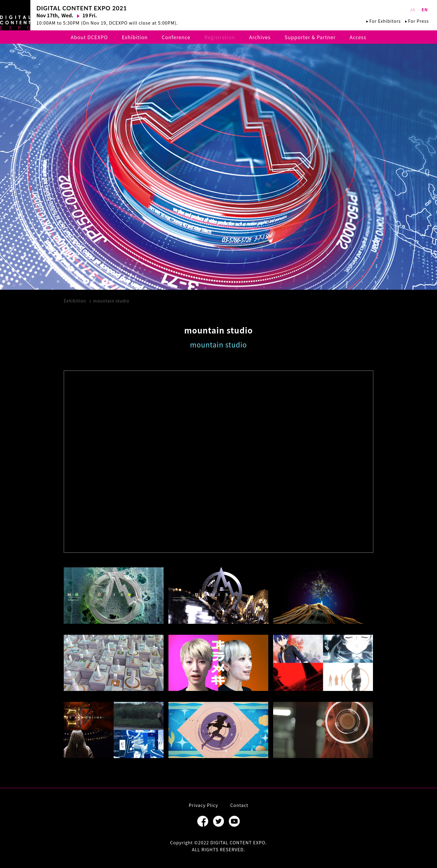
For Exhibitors (385, 21)
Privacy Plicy (203, 805)
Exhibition (135, 37)
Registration (220, 37)
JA (413, 9)
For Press (418, 21)
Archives (260, 37)
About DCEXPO (89, 37)
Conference (176, 37)
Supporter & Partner (310, 37)
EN (425, 9)
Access (358, 37)
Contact (239, 805)
